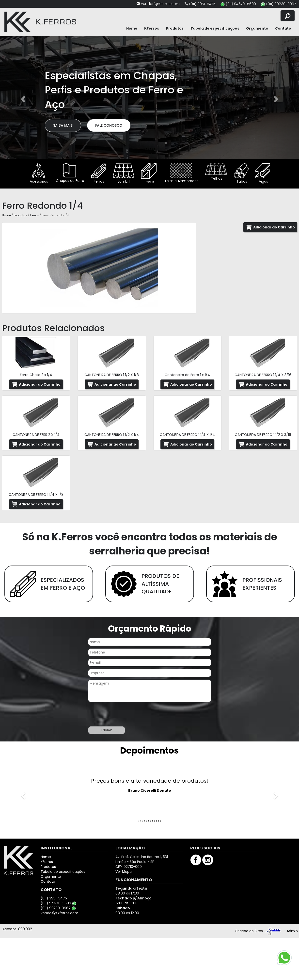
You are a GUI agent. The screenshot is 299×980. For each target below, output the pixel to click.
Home (132, 28)
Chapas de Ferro (70, 173)
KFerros (152, 28)
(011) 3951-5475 (202, 4)
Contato (283, 28)
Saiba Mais (63, 125)
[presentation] (126, 714)
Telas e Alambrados (181, 173)
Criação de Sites (249, 931)
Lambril (124, 174)
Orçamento (257, 28)
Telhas (216, 172)
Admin (292, 931)
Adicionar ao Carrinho (274, 227)
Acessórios (38, 174)
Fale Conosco (109, 125)
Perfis (149, 174)
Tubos (241, 174)
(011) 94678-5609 (241, 4)
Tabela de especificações (215, 28)
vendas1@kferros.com (160, 4)
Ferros (98, 174)
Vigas (263, 174)
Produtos (175, 28)
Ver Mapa (124, 872)
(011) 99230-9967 (281, 4)
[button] (22, 98)
